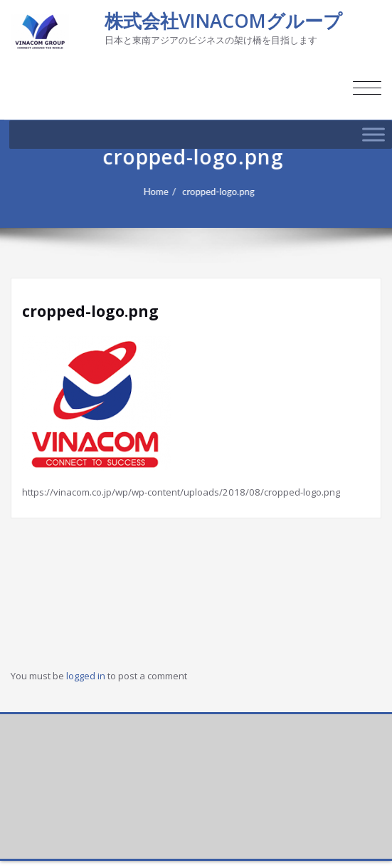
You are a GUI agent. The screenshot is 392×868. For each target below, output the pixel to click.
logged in (86, 676)
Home (160, 192)
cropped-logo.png (223, 192)
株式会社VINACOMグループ (223, 21)
